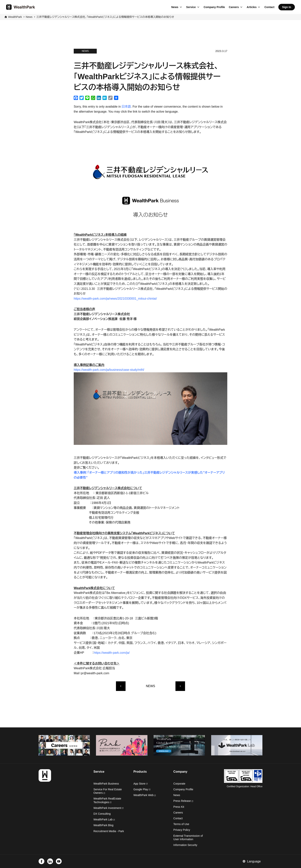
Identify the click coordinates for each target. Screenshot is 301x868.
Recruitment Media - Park (109, 831)
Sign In (287, 7)
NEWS (150, 686)
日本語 (126, 107)
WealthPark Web (145, 795)
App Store (141, 784)
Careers (234, 7)
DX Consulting (102, 814)
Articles (252, 7)
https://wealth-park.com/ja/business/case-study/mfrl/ (109, 370)
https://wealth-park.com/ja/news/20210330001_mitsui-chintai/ (115, 299)
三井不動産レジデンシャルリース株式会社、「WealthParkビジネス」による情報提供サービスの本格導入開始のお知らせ (105, 17)
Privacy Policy (182, 830)
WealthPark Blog (103, 825)
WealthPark (15, 17)
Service (191, 7)
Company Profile (214, 7)
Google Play (142, 789)
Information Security (185, 845)
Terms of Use (181, 824)
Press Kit (179, 807)
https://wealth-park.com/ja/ (112, 653)
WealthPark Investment (108, 808)
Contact (269, 7)
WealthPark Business (106, 784)
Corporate (179, 784)
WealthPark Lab (103, 819)
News (175, 7)
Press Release (183, 801)
